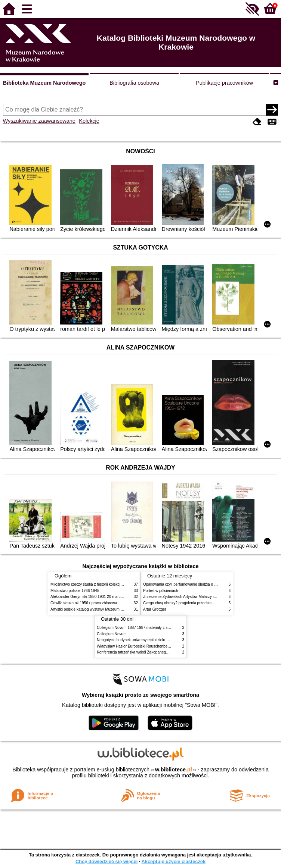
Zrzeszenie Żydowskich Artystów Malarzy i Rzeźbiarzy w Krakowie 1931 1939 (208, 597)
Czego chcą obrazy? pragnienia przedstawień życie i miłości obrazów (201, 603)
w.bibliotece (174, 770)
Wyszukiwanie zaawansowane (39, 121)
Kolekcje (89, 121)
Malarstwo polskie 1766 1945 (75, 591)
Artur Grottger (155, 609)
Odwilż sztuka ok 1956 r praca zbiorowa (84, 603)
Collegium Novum (112, 634)
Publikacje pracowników (224, 83)
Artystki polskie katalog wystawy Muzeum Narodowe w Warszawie (106, 609)
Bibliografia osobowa (134, 83)
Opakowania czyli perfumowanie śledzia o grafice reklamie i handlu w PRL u (207, 584)
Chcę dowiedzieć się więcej (106, 861)
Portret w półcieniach (161, 591)
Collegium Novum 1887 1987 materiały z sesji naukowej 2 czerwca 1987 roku (161, 628)
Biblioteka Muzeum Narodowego (44, 83)
